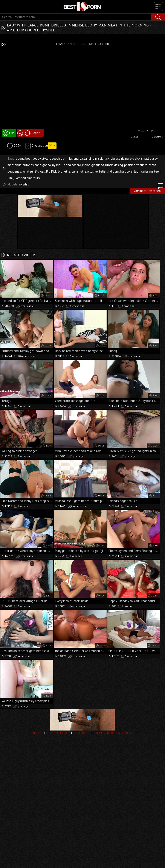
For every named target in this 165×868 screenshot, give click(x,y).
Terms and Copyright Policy (114, 733)
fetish (103, 171)
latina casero (72, 165)
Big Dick (51, 171)
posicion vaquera (136, 165)
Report (36, 133)
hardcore (126, 171)
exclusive (91, 171)
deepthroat (58, 158)
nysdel (57, 165)
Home (37, 733)
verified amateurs (28, 178)
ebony (20, 158)
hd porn (114, 171)
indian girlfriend (93, 165)
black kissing (114, 165)
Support (81, 733)
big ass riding (120, 158)
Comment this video (149, 190)
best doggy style (37, 158)
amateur (28, 171)
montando (15, 165)
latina (138, 171)
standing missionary (96, 158)
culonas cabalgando (37, 165)
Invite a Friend (58, 733)
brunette (64, 171)
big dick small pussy (144, 158)
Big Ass (40, 171)
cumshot (77, 171)
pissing (148, 171)
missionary (74, 158)
